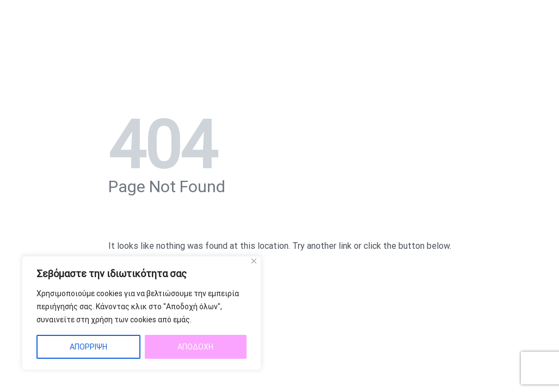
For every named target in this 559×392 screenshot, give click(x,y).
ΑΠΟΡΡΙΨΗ (88, 347)
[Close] (254, 261)
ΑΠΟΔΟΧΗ (195, 347)
